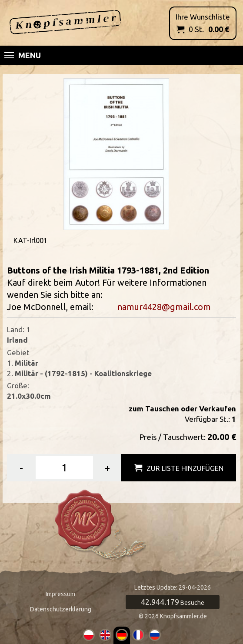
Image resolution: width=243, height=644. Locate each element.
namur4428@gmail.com (164, 307)
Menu (23, 55)
